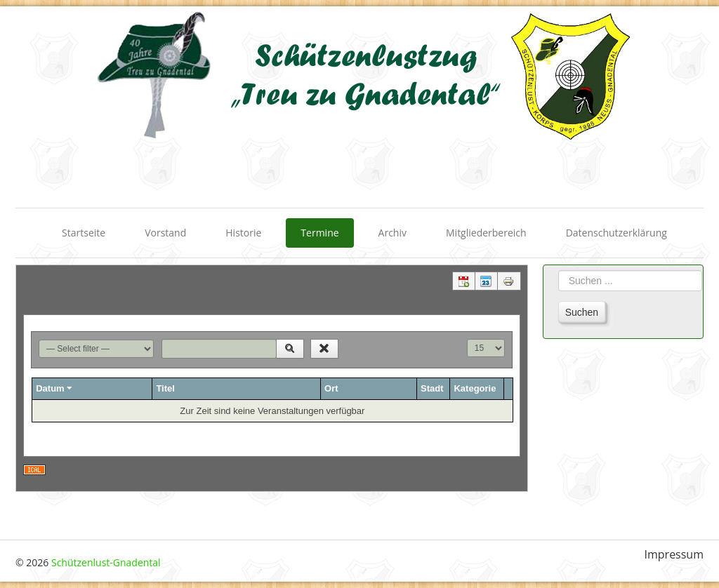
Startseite (84, 233)
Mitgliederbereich (486, 233)
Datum (55, 388)
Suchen (582, 312)
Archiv (393, 233)
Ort (331, 388)
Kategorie (475, 388)
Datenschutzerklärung (616, 233)
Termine (319, 233)
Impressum (674, 555)
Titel (165, 388)
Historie (243, 233)
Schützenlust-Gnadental (106, 562)
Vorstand (165, 233)
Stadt (432, 388)
